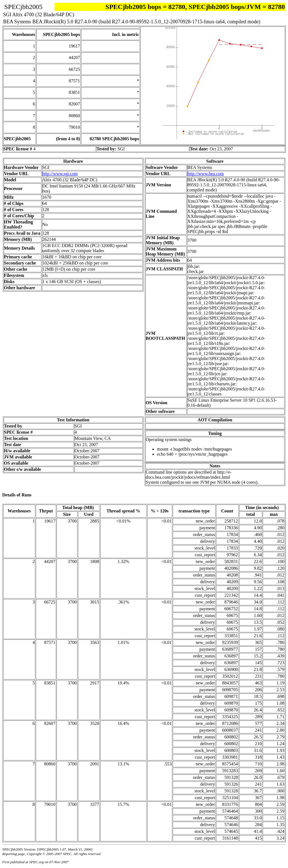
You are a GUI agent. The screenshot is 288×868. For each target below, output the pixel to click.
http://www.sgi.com (60, 174)
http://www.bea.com (206, 174)
